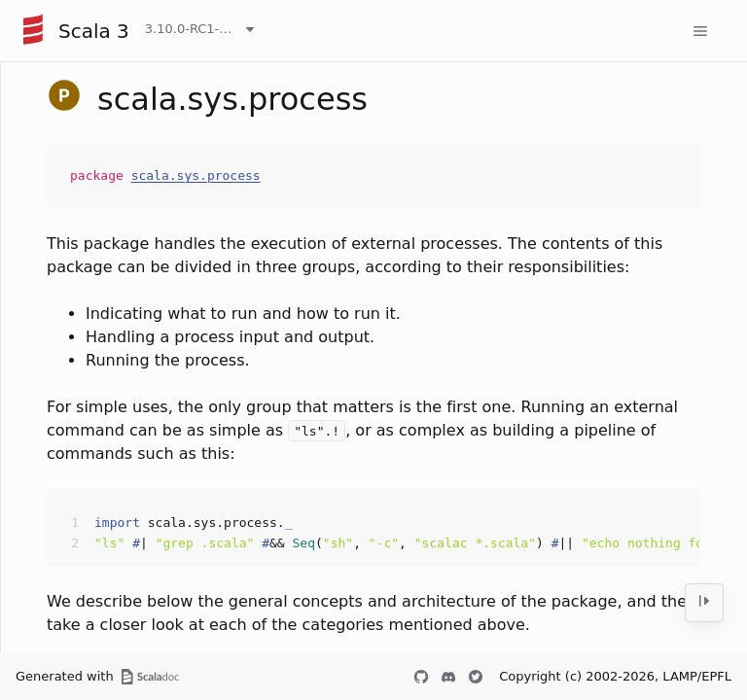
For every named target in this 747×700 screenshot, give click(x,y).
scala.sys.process (196, 175)
